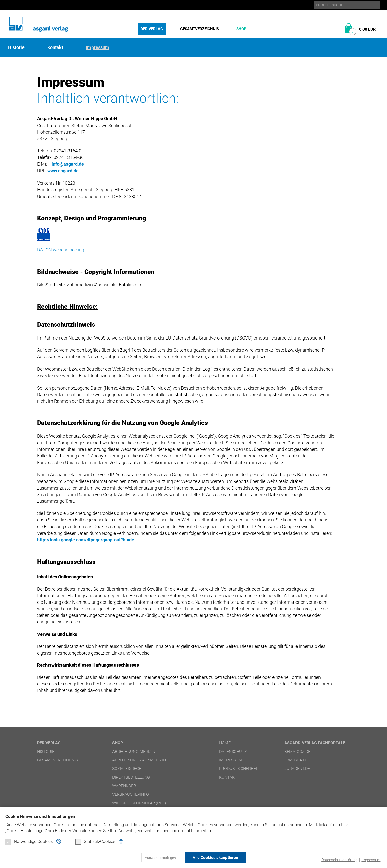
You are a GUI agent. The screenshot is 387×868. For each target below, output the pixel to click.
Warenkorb (124, 785)
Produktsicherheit (239, 768)
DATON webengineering (61, 249)
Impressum (371, 860)
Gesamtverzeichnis (200, 29)
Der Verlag (152, 29)
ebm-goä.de (296, 759)
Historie (16, 47)
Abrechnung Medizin (134, 751)
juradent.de (297, 768)
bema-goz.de (297, 751)
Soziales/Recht (128, 768)
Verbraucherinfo (131, 794)
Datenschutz (233, 751)
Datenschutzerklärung (339, 860)
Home (225, 742)
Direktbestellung (131, 777)
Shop (241, 29)
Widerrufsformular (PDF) (139, 802)
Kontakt (55, 47)
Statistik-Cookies (95, 842)
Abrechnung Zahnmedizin (139, 759)
